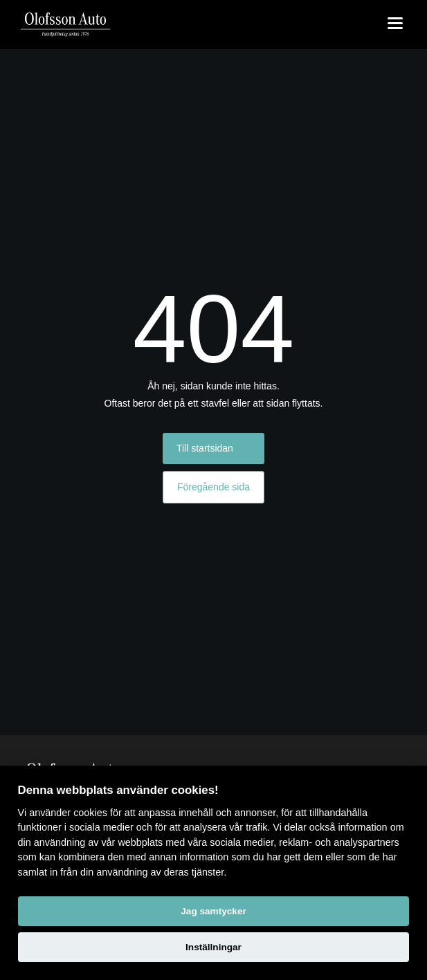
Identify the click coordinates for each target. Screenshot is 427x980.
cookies (90, 813)
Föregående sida (213, 487)
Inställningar (213, 947)
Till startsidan (205, 448)
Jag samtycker (213, 911)
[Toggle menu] (395, 24)
